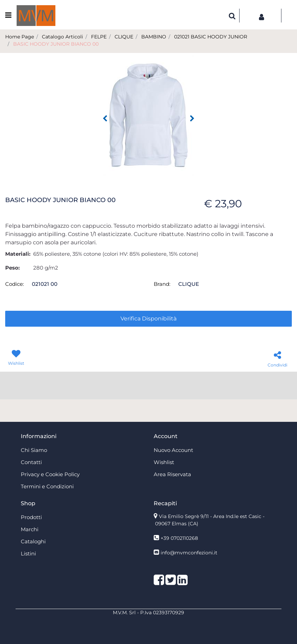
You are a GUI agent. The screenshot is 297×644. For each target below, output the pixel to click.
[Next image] (192, 119)
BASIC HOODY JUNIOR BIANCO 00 (56, 44)
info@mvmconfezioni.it (189, 553)
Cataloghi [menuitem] (33, 541)
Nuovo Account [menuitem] (173, 450)
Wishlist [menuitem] (164, 462)
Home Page (20, 37)
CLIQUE (124, 37)
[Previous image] (105, 119)
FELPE (99, 37)
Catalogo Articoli (62, 37)
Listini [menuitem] (28, 554)
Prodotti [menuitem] (31, 517)
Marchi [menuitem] (30, 529)
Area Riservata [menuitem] (172, 474)
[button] (148, 115)
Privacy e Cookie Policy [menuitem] (50, 474)
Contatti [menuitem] (31, 462)
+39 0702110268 (179, 538)
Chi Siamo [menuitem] (34, 450)
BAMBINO (154, 37)
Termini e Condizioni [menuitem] (47, 486)
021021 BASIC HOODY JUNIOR (211, 37)
